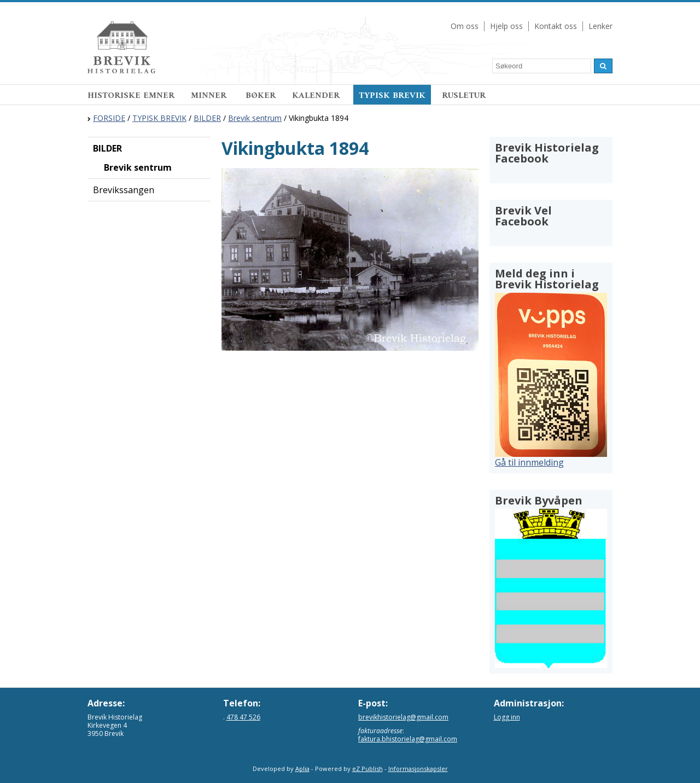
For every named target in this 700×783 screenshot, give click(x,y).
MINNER (210, 96)
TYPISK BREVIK (392, 96)
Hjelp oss (506, 26)
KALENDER (317, 96)
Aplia (302, 768)
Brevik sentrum (255, 118)
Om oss (465, 26)
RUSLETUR (464, 96)
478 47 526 (243, 717)
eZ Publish (367, 768)
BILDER (207, 118)
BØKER (261, 96)
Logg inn (507, 717)
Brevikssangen (124, 190)
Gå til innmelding (529, 462)
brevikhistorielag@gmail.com (403, 717)
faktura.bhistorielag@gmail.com (408, 739)
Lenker (600, 26)
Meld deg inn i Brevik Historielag (547, 279)
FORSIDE (109, 118)
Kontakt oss (556, 26)
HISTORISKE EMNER (131, 96)
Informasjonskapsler (418, 768)
